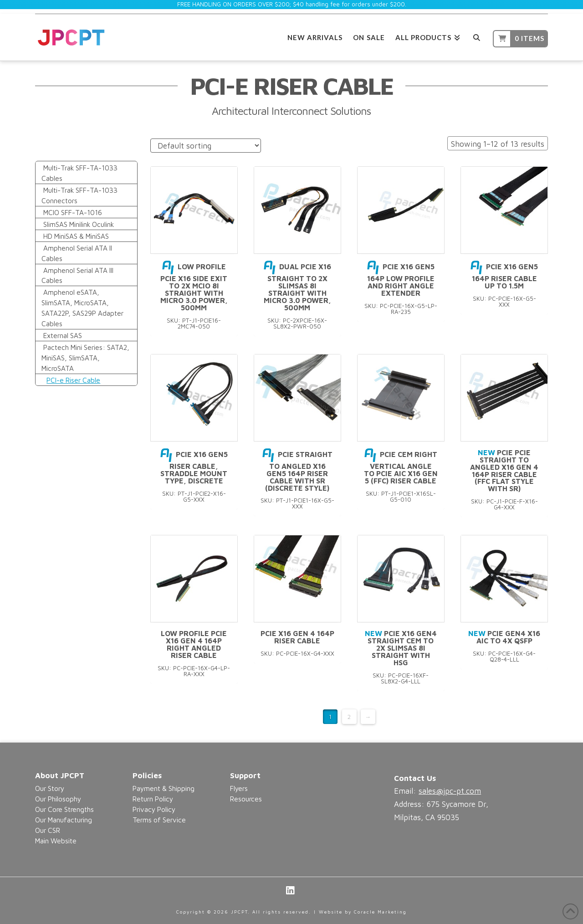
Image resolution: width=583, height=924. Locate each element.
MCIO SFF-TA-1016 (73, 212)
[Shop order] (206, 146)
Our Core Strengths (64, 809)
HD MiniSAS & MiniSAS (76, 236)
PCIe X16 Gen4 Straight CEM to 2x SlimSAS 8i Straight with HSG (401, 648)
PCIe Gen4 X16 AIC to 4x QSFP (504, 637)
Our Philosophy (58, 799)
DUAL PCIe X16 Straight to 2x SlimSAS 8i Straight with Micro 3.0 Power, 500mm (297, 287)
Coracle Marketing (380, 912)
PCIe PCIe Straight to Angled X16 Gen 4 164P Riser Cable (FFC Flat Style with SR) (504, 470)
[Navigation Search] (477, 36)
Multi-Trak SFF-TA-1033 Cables (80, 173)
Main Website (56, 841)
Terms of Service (159, 820)
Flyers (239, 788)
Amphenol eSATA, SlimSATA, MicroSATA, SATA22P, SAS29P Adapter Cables (82, 308)
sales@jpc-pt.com (450, 791)
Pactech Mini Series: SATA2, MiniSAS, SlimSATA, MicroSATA (86, 358)
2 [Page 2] (349, 717)
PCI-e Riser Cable (73, 380)
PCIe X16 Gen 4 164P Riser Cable (297, 637)
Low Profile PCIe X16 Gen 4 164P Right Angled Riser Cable (194, 644)
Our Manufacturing (64, 820)
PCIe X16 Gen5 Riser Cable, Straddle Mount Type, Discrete (194, 467)
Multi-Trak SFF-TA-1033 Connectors (80, 195)
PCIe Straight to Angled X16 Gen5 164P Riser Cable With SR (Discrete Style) (297, 471)
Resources (246, 799)
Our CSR (48, 830)
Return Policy (153, 799)
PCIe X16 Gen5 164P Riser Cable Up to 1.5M (504, 276)
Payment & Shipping (164, 788)
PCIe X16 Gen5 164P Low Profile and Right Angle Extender (401, 280)
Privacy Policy (154, 809)
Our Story (50, 788)
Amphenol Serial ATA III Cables (78, 275)
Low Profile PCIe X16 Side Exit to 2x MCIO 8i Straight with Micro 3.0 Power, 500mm (194, 287)
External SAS (63, 335)
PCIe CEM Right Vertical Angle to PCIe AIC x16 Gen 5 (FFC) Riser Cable (401, 467)
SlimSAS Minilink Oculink (79, 224)
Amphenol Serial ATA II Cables (77, 253)
